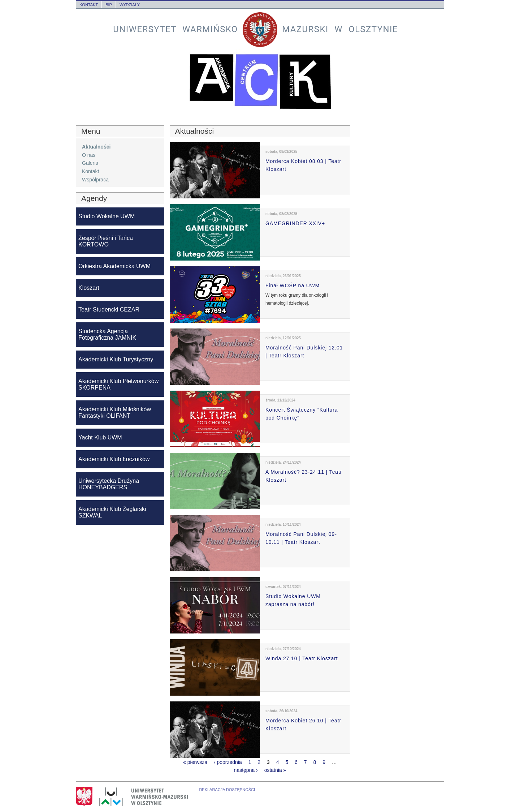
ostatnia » (275, 770)
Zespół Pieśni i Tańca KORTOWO (106, 241)
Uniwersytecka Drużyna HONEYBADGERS (109, 484)
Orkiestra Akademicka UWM (114, 266)
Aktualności (96, 147)
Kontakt (89, 5)
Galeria (90, 163)
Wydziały (130, 5)
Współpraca (95, 180)
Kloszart (89, 288)
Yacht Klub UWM (100, 437)
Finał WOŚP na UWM (292, 285)
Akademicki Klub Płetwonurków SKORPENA (118, 384)
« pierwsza (195, 762)
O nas (89, 155)
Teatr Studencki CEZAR (109, 310)
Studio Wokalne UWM (107, 216)
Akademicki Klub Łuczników (114, 459)
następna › (246, 770)
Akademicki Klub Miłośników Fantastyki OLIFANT (115, 413)
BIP (109, 5)
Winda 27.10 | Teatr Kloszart (302, 658)
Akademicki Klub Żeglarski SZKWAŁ (112, 512)
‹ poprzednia (228, 762)
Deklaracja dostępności (227, 790)
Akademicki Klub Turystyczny (116, 359)
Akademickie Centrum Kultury (260, 82)
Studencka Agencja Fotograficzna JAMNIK (107, 334)
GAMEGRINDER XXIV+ (295, 223)
